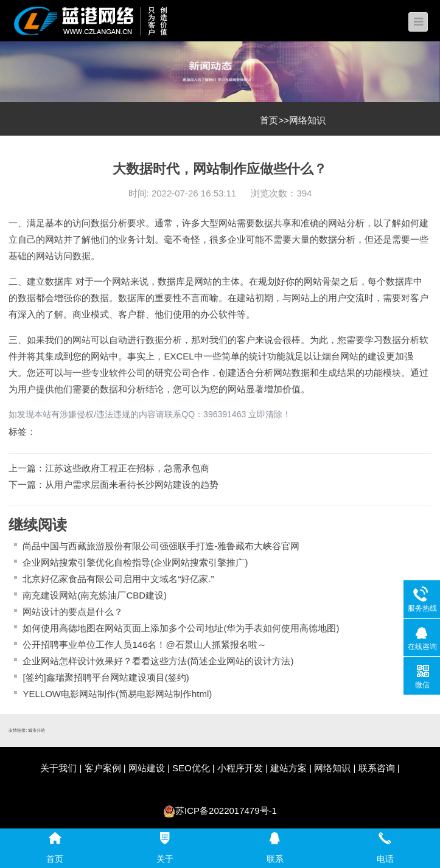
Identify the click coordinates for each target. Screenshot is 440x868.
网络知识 (307, 120)
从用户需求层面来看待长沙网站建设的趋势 (132, 484)
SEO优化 (191, 768)
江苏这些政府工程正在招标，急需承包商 (127, 468)
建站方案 (288, 768)
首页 (269, 120)
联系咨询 (377, 768)
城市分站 (37, 730)
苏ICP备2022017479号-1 (226, 811)
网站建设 (147, 768)
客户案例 (103, 768)
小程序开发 (240, 768)
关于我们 (58, 768)
